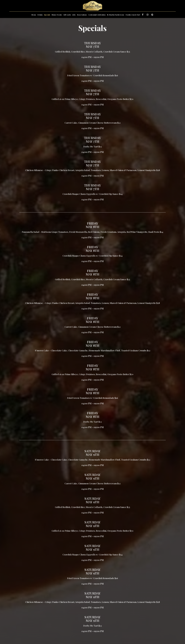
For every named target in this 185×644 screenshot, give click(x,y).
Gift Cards (67, 15)
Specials (47, 15)
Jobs (74, 15)
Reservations (82, 15)
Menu (34, 15)
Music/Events (57, 15)
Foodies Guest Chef (133, 15)
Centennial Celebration (97, 15)
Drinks (40, 15)
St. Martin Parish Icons (116, 15)
